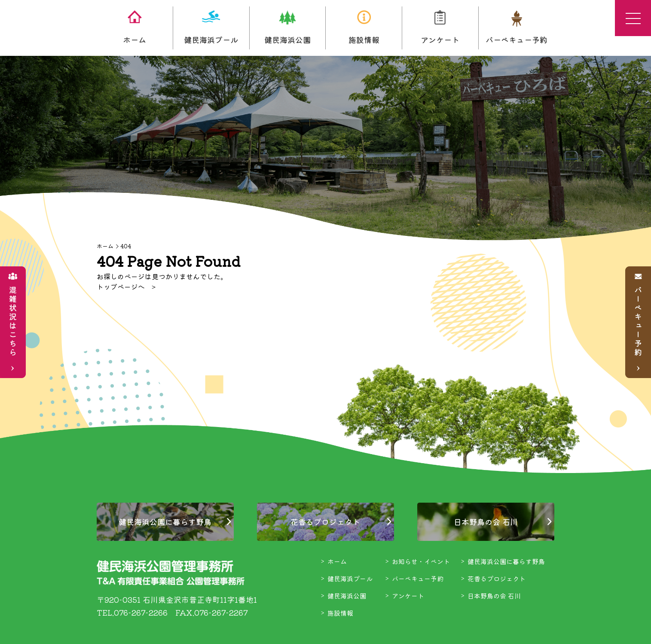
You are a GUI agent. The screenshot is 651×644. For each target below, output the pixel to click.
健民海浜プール (211, 28)
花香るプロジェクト (325, 522)
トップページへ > (126, 287)
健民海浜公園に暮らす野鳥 (165, 522)
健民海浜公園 (287, 28)
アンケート (440, 28)
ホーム (134, 28)
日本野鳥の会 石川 (486, 522)
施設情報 (364, 28)
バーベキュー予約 (517, 28)
